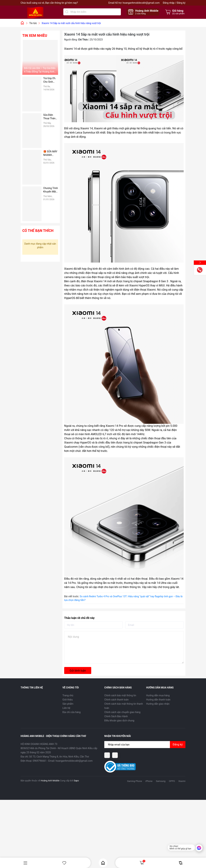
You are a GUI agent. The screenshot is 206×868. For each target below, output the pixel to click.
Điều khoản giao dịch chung (119, 721)
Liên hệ (66, 708)
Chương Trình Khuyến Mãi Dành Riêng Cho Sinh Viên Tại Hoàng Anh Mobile (51, 190)
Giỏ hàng (142, 863)
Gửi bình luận (78, 671)
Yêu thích (64, 863)
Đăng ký (181, 3)
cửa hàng (140, 14)
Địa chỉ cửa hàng (72, 712)
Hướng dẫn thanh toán (158, 700)
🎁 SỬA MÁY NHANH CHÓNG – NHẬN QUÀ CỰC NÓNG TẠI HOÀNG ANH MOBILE (50, 153)
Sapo (76, 781)
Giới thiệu (68, 700)
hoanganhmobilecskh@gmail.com (141, 3)
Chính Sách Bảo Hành (116, 716)
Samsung (161, 781)
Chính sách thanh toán (116, 700)
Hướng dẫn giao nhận (158, 704)
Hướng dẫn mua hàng (158, 695)
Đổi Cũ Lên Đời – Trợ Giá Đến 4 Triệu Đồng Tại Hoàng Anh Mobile (40, 70)
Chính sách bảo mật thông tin (120, 695)
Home (103, 863)
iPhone (149, 781)
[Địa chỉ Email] (145, 745)
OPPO (172, 781)
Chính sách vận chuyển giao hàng (122, 712)
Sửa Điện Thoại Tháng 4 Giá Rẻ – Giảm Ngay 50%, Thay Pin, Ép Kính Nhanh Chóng (51, 117)
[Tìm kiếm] (67, 12)
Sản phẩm (68, 704)
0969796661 (40, 761)
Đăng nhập (169, 3)
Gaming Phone (135, 781)
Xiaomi (182, 781)
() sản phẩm (178, 14)
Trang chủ (68, 695)
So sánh (181, 863)
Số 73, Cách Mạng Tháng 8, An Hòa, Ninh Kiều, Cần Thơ (59, 757)
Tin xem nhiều (35, 36)
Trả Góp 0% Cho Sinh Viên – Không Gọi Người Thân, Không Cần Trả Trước (51, 80)
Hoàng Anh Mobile (50, 781)
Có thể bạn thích (38, 231)
